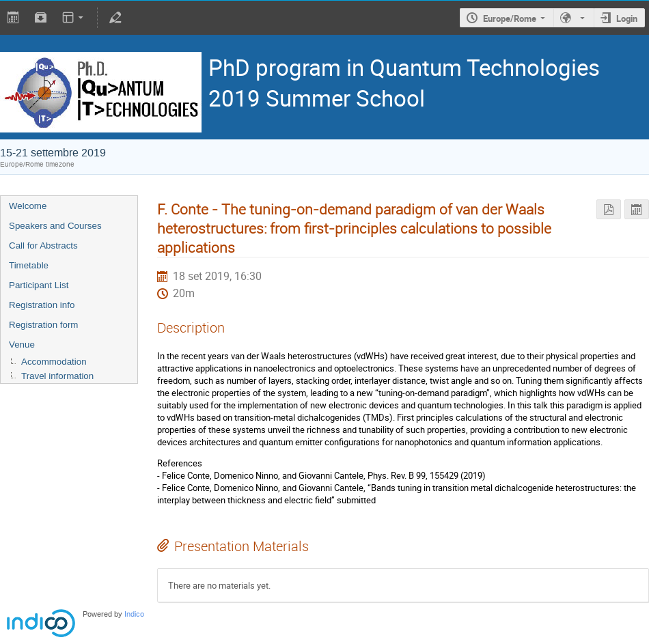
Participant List (39, 285)
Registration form (43, 325)
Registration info (42, 305)
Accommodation (54, 362)
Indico (134, 614)
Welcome (28, 206)
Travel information (57, 376)
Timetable (29, 265)
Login (627, 18)
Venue (22, 345)
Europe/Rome (510, 18)
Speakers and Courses (55, 226)
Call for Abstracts (43, 246)
